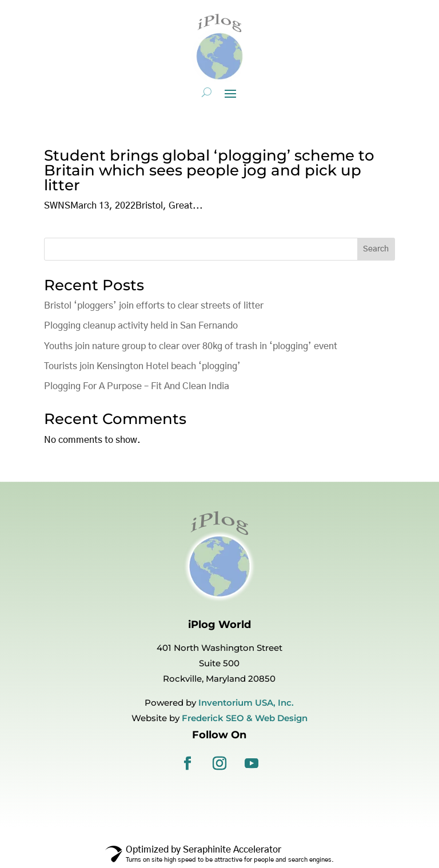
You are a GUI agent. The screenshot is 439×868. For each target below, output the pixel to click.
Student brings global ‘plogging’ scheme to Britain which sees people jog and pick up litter (209, 170)
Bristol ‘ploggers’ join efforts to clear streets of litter (154, 306)
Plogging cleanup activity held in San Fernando (141, 326)
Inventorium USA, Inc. (246, 703)
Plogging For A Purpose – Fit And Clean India (137, 386)
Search (376, 249)
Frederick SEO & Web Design (245, 718)
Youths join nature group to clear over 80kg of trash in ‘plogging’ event (191, 346)
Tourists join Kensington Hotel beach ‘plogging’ (142, 366)
